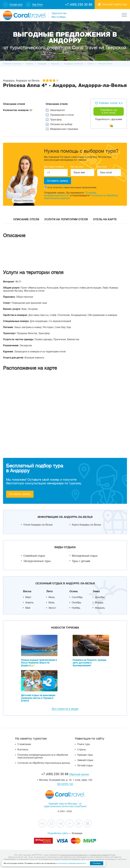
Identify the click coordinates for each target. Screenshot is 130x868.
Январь (99, 603)
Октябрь (76, 603)
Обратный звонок (79, 774)
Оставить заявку (20, 494)
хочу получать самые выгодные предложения (70, 188)
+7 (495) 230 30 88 (79, 5)
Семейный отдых (34, 556)
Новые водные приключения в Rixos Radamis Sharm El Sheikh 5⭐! (39, 663)
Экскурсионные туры (37, 561)
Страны (82, 750)
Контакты (23, 750)
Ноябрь (76, 608)
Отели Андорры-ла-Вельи (38, 525)
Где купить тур (65, 784)
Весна (27, 591)
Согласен (97, 863)
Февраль (100, 608)
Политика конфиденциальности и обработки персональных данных (43, 756)
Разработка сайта (58, 833)
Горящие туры (85, 755)
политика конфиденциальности (74, 855)
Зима (96, 591)
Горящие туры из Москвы (63, 804)
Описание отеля (26, 219)
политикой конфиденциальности (72, 863)
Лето (50, 591)
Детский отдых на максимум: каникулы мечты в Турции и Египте (38, 698)
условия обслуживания (99, 855)
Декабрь (100, 597)
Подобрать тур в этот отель (109, 111)
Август (52, 608)
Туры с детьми (81, 561)
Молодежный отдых (85, 556)
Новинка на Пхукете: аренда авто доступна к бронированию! (89, 663)
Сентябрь (77, 597)
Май (28, 608)
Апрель (29, 603)
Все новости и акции (65, 709)
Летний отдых (85, 766)
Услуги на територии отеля (66, 219)
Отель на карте (105, 219)
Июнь (52, 597)
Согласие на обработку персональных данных (44, 763)
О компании (24, 744)
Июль (52, 603)
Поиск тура (84, 744)
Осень (74, 591)
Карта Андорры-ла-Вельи (86, 525)
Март (28, 597)
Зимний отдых (85, 760)
